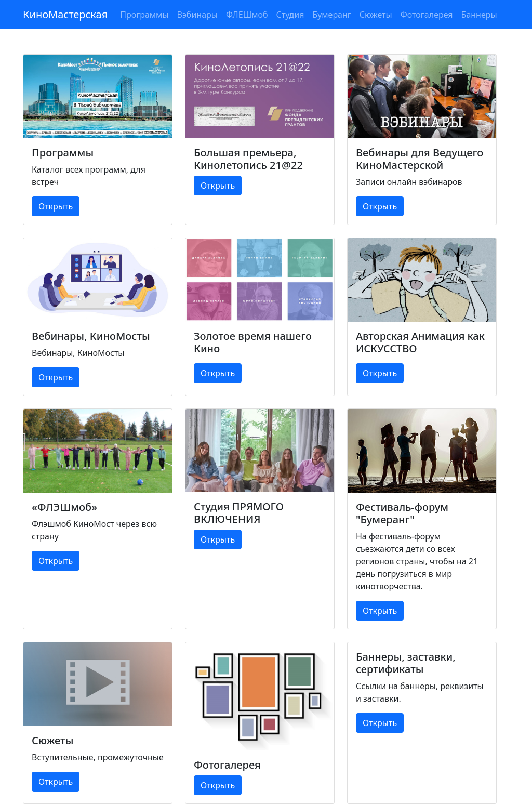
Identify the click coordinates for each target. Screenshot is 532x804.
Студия (290, 15)
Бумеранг (331, 15)
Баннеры (479, 15)
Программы (144, 15)
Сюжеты (376, 15)
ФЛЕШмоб (247, 15)
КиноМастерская (65, 14)
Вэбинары (197, 15)
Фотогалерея (427, 15)
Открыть (56, 206)
